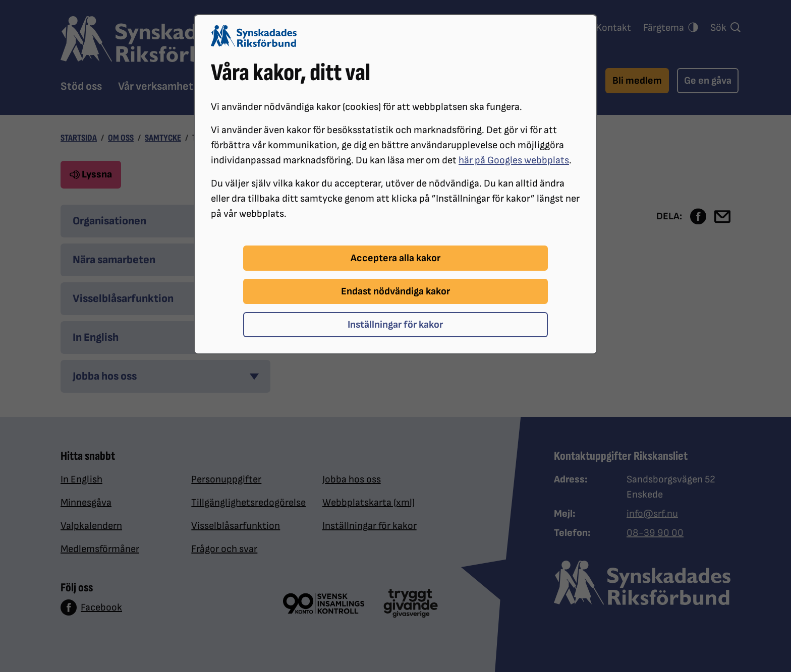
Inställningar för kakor (395, 325)
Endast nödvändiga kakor (395, 291)
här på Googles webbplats (514, 160)
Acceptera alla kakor (395, 258)
